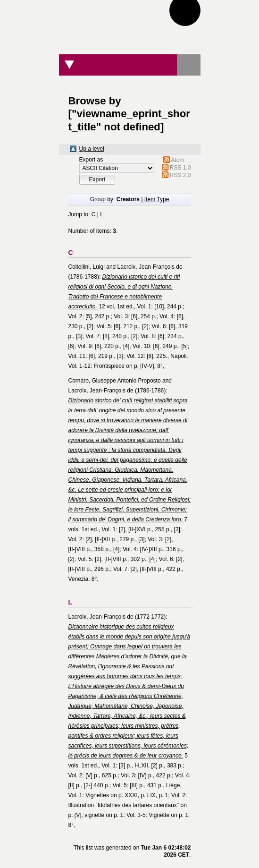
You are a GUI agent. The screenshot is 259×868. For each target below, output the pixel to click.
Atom (178, 160)
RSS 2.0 (180, 175)
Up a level (92, 149)
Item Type (157, 199)
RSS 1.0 (180, 168)
